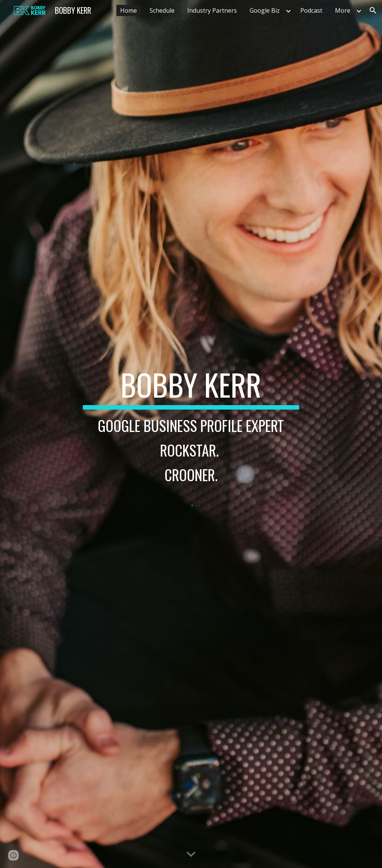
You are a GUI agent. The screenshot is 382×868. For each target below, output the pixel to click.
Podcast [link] (311, 10)
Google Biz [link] (265, 10)
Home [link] (129, 10)
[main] (191, 428)
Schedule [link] (162, 10)
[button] (373, 10)
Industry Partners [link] (212, 10)
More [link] (343, 10)
